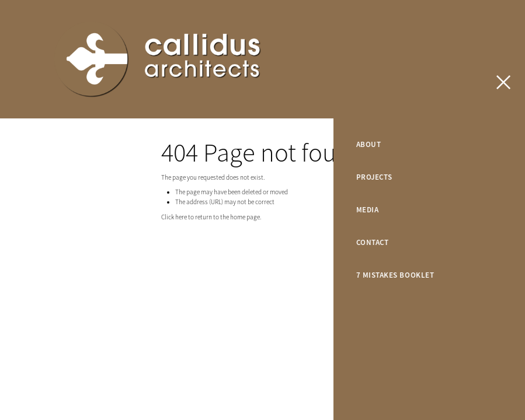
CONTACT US (477, 59)
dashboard (115, 263)
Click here (174, 217)
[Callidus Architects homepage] (211, 60)
